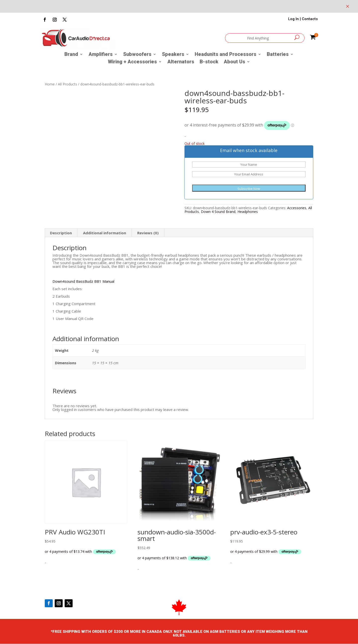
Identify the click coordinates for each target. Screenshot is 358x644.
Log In (293, 19)
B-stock (209, 62)
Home (50, 84)
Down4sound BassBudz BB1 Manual (83, 281)
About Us (234, 62)
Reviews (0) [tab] (148, 233)
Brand (71, 55)
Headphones (248, 212)
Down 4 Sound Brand (218, 212)
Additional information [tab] (105, 233)
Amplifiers (101, 55)
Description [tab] (61, 233)
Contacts (310, 19)
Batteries (278, 55)
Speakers (173, 55)
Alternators (181, 62)
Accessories (297, 208)
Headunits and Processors (225, 55)
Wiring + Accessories (132, 62)
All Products (67, 84)
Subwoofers (137, 55)
